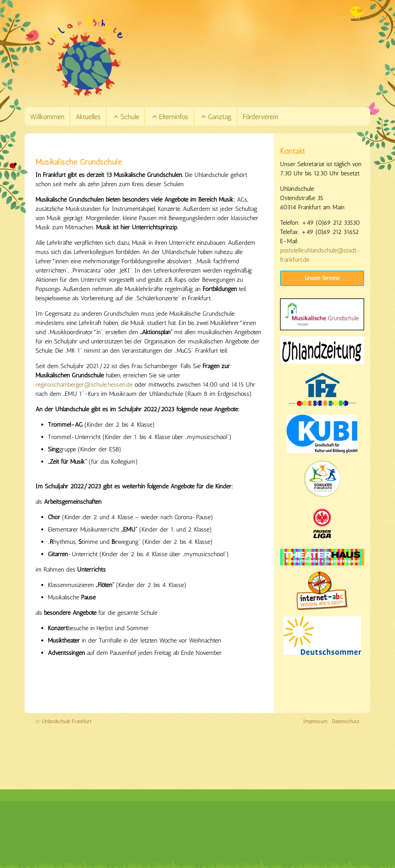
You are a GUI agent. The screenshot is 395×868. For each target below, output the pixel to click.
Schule (126, 117)
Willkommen (47, 117)
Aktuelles (88, 117)
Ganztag (216, 117)
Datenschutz (346, 721)
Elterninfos (170, 117)
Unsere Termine (322, 278)
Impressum (315, 721)
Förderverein (260, 117)
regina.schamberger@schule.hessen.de (84, 384)
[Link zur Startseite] (208, 55)
